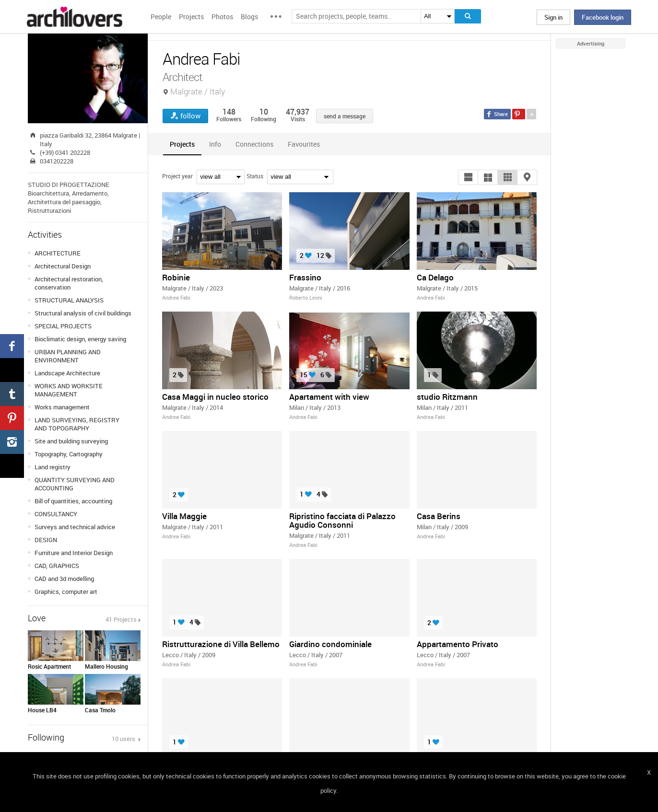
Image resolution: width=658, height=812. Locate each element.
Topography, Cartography (69, 454)
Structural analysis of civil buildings (83, 313)
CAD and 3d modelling (64, 579)
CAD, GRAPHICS (57, 566)
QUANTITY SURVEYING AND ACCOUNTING (75, 484)
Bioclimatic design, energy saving (80, 339)
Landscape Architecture (67, 373)
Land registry (53, 467)
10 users (124, 739)
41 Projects (121, 619)
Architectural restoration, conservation (69, 283)
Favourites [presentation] (304, 144)
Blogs (249, 17)
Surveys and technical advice (75, 527)
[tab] (182, 144)
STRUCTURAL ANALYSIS (69, 300)
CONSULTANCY (56, 514)
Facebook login (603, 17)
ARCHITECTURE (58, 253)
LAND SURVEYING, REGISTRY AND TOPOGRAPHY (77, 424)
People (161, 17)
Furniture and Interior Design (74, 553)
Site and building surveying (71, 441)
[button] (468, 177)
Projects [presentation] (182, 144)
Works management (62, 407)
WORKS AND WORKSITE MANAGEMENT (69, 390)
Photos (222, 17)
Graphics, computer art (66, 592)
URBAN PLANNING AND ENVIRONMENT (68, 356)
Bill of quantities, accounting (73, 501)
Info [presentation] (215, 144)
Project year (177, 176)
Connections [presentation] (254, 144)
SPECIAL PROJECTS (63, 326)
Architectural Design (63, 266)
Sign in (553, 17)
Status (255, 176)
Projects (191, 17)
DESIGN (46, 540)
